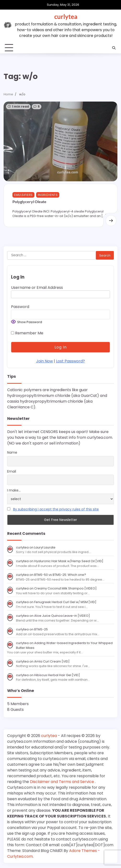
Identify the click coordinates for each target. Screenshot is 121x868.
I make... (14, 490)
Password (20, 307)
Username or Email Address (37, 288)
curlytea (66, 17)
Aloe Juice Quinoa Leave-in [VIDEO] (62, 616)
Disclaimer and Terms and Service (62, 782)
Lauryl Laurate (45, 547)
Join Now (44, 361)
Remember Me (27, 333)
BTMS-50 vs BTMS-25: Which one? (60, 575)
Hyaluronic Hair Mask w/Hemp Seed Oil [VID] (69, 561)
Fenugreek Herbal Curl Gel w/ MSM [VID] (65, 602)
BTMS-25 (41, 629)
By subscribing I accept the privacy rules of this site (56, 509)
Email (12, 471)
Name (12, 453)
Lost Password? (70, 361)
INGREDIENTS (48, 195)
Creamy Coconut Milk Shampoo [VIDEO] (65, 588)
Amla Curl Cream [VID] (52, 661)
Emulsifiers (23, 195)
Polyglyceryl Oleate (29, 202)
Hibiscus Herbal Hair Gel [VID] (57, 675)
